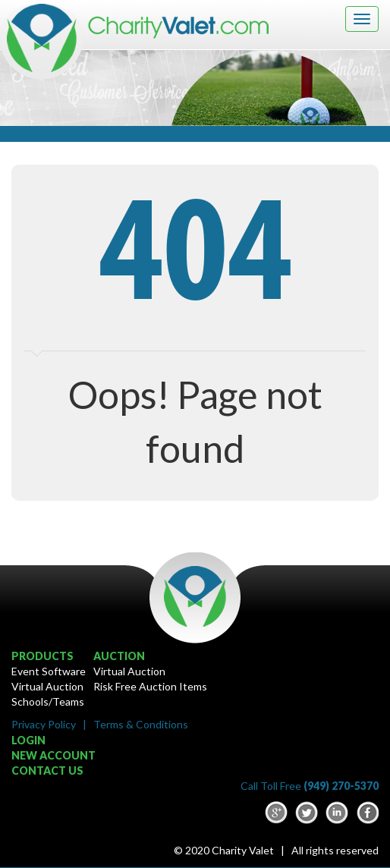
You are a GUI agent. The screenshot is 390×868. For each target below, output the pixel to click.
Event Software (49, 671)
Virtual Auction (47, 686)
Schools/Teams (48, 701)
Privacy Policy (44, 724)
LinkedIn (337, 813)
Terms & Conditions (141, 724)
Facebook (367, 813)
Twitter (307, 813)
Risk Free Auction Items (150, 686)
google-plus (276, 813)
